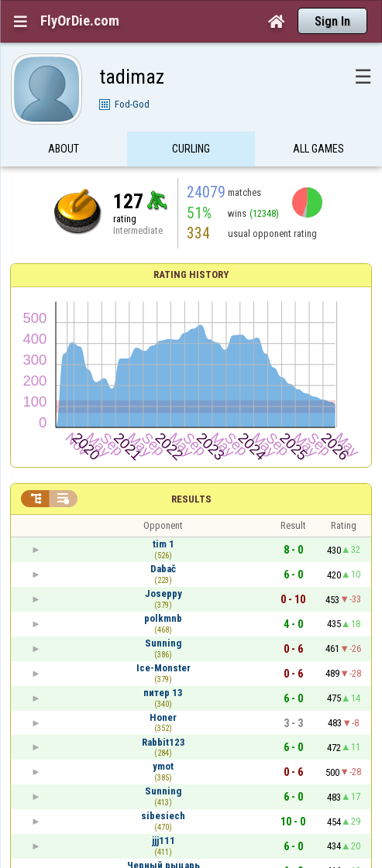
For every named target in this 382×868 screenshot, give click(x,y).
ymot (163, 766)
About (64, 149)
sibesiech (163, 816)
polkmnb (163, 618)
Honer (163, 717)
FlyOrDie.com (80, 21)
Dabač (163, 569)
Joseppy (163, 594)
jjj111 (163, 841)
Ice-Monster (163, 668)
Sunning (163, 643)
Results (191, 499)
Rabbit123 (163, 742)
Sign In (332, 21)
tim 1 (163, 544)
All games (318, 149)
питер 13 (163, 693)
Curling (191, 149)
